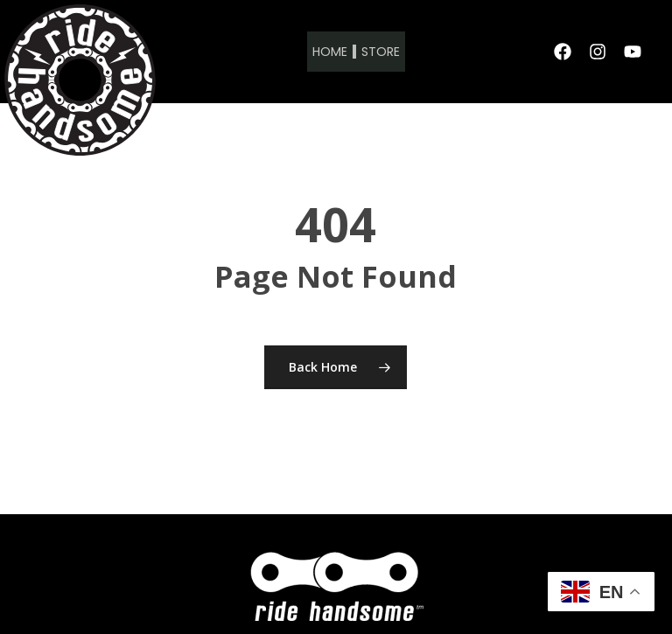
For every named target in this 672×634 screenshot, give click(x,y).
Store (381, 52)
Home (330, 52)
